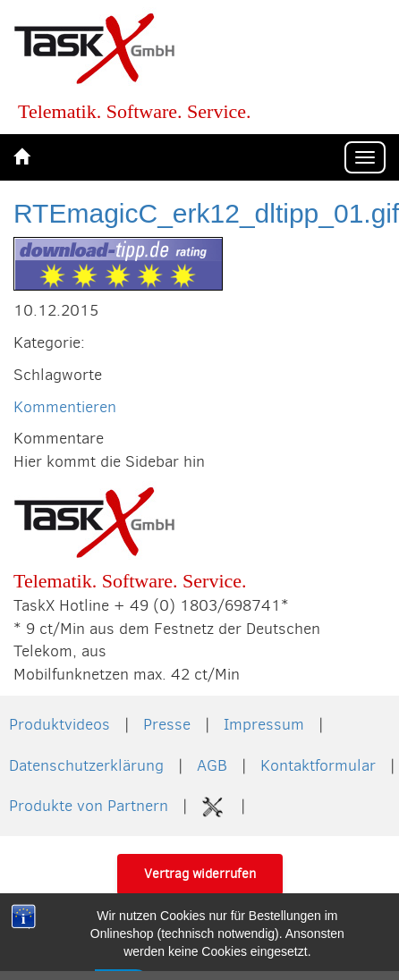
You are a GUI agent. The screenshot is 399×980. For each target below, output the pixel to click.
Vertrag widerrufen (200, 874)
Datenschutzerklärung (86, 765)
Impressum (264, 724)
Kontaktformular (318, 765)
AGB (212, 765)
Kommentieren (65, 407)
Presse (167, 724)
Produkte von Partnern (89, 806)
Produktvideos (59, 724)
